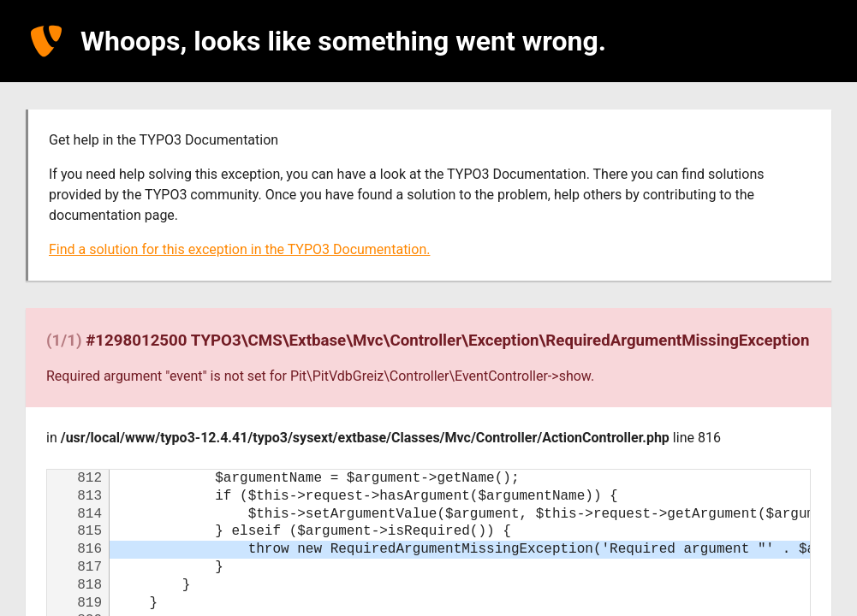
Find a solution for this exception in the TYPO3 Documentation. (239, 249)
